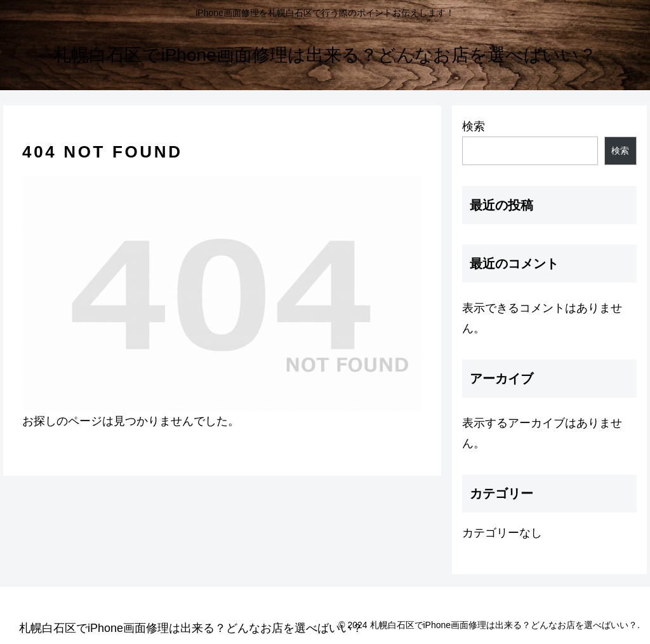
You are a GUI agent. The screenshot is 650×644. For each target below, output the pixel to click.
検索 (474, 126)
